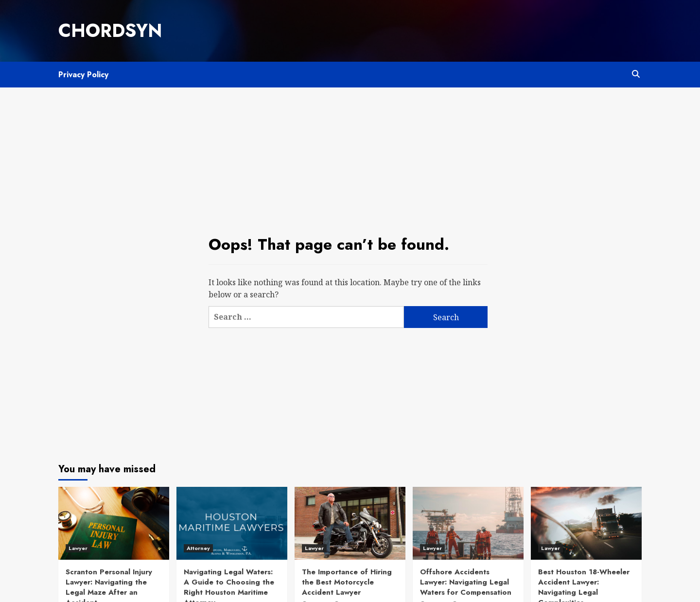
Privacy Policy (83, 75)
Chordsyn (110, 31)
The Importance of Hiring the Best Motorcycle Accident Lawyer (347, 582)
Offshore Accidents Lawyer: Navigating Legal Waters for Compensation (466, 582)
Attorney (198, 548)
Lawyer (78, 548)
